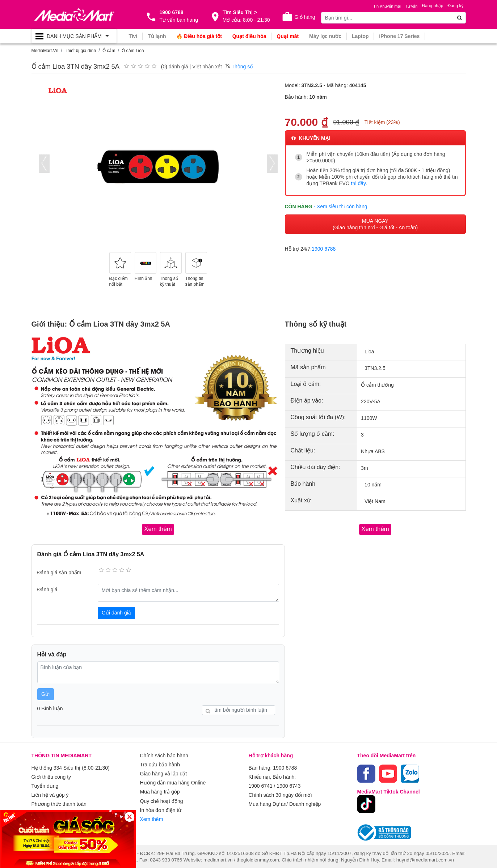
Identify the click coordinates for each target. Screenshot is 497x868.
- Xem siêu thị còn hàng (341, 206)
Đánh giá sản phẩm (59, 572)
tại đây (358, 183)
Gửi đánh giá (116, 612)
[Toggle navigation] (74, 36)
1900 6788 (324, 248)
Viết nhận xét (207, 67)
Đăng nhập (432, 6)
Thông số (239, 67)
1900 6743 (288, 784)
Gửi (45, 694)
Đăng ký (455, 6)
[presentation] (44, 164)
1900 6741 (261, 784)
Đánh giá (47, 589)
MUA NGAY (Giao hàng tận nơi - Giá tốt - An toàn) (375, 224)
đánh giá (178, 67)
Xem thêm (152, 816)
